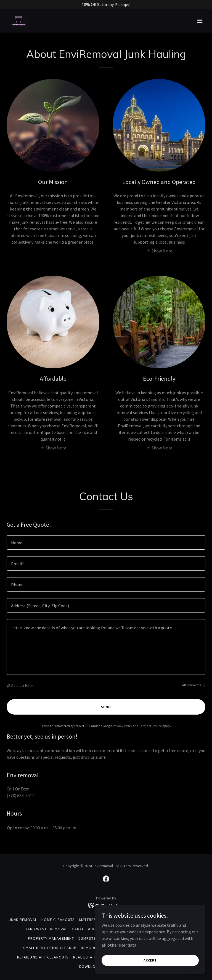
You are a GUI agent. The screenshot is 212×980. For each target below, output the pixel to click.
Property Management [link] (51, 938)
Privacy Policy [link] (123, 726)
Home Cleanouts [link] (58, 920)
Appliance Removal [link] (184, 920)
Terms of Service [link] (150, 726)
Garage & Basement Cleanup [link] (100, 929)
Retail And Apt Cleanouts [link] (43, 957)
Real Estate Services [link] (94, 957)
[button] (200, 21)
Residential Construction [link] (160, 929)
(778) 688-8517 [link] (20, 795)
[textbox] (106, 542)
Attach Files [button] (22, 685)
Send (106, 707)
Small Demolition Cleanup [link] (50, 948)
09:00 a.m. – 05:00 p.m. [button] (51, 828)
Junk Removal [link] (23, 920)
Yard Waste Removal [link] (46, 929)
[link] (18, 21)
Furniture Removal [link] (141, 920)
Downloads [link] (91, 966)
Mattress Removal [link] (98, 920)
